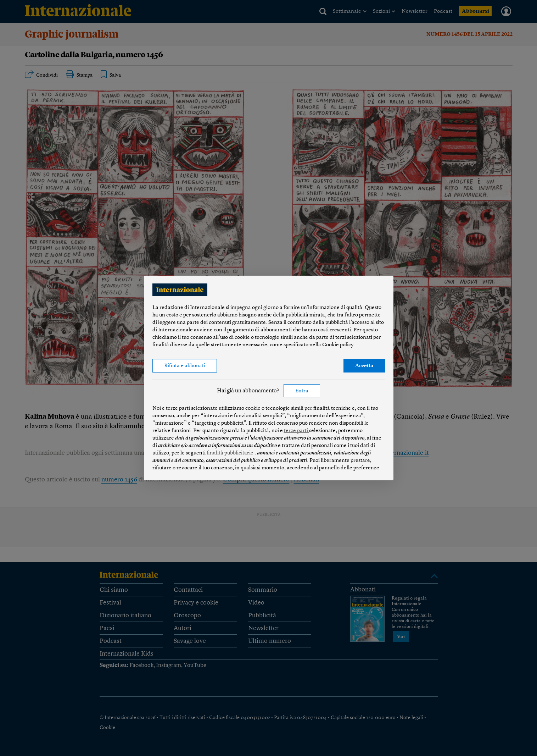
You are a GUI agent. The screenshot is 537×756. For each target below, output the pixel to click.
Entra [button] (302, 391)
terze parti (297, 431)
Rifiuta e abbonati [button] (185, 366)
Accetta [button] (364, 366)
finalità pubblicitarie (231, 453)
